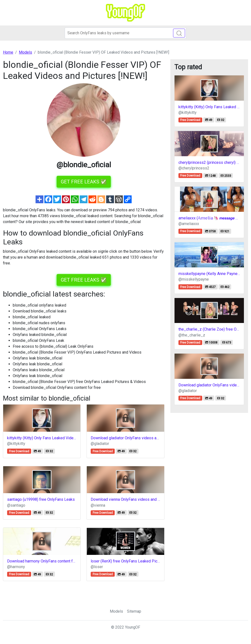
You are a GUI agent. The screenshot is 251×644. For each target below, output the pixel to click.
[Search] (125, 33)
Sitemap (134, 611)
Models (116, 611)
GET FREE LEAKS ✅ (84, 182)
